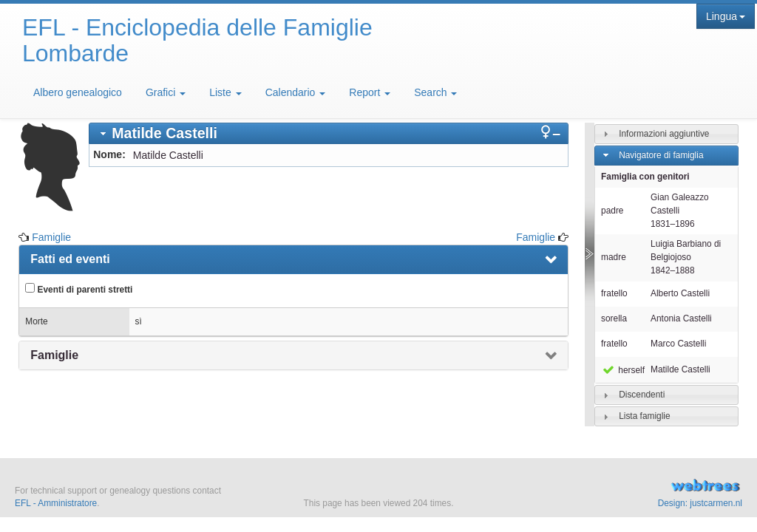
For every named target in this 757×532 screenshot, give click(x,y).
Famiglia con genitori (645, 177)
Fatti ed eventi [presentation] (70, 259)
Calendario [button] (296, 92)
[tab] (329, 133)
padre (612, 211)
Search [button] (435, 92)
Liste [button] (225, 92)
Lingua (726, 16)
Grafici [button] (166, 92)
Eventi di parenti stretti (79, 289)
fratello (614, 293)
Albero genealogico (78, 92)
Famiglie (51, 237)
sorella (614, 318)
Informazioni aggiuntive (664, 134)
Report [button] (370, 92)
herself (623, 370)
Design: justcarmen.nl (700, 503)
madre (614, 257)
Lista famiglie (644, 416)
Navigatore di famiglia (661, 155)
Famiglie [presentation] (54, 355)
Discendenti (642, 395)
